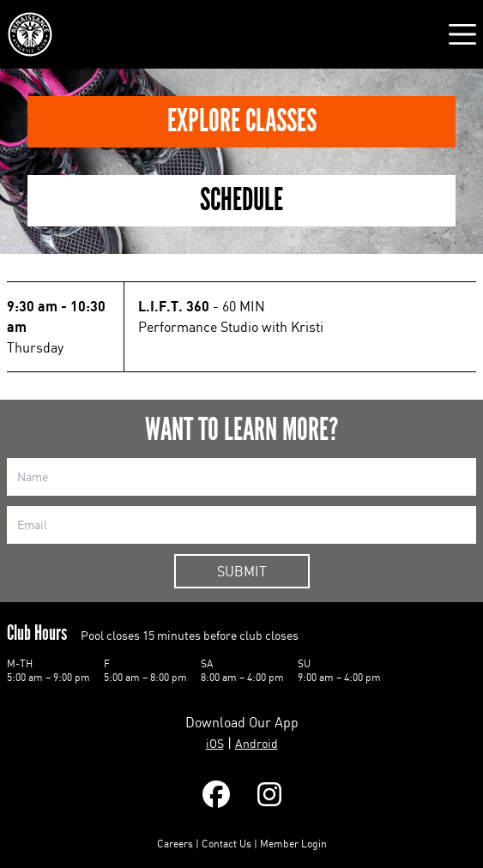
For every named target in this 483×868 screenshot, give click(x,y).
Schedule (241, 200)
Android (257, 743)
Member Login (293, 844)
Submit (242, 571)
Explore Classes (242, 121)
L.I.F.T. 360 (174, 306)
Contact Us (226, 844)
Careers (175, 844)
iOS (215, 743)
